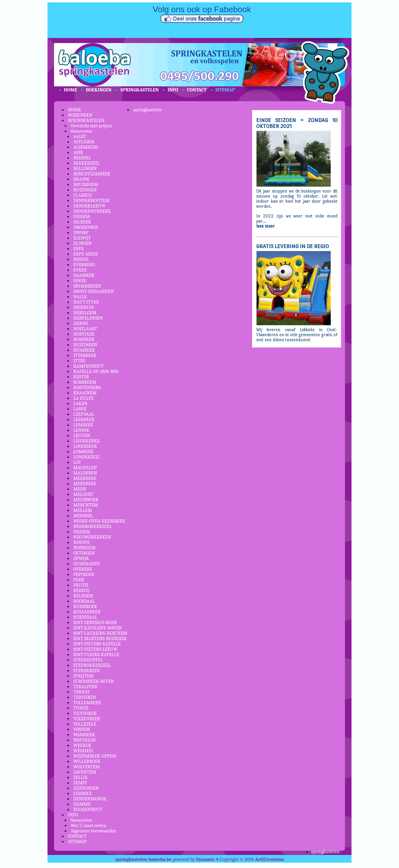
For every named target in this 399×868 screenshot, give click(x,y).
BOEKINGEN (99, 90)
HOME (70, 90)
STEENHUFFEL (88, 660)
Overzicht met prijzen (92, 126)
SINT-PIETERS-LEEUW (95, 649)
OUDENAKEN (87, 564)
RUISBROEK (85, 607)
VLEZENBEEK (87, 719)
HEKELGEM (85, 313)
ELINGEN (83, 243)
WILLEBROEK (87, 761)
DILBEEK (82, 222)
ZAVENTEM (85, 772)
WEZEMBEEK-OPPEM (95, 756)
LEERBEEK (84, 420)
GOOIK (80, 281)
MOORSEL (83, 516)
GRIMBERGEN (87, 286)
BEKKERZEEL (87, 163)
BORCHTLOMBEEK (92, 174)
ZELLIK (80, 777)
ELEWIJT (82, 238)
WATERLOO (84, 740)
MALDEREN (85, 473)
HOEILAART (85, 329)
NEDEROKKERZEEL (92, 526)
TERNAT (81, 692)
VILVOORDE (85, 713)
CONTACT (197, 90)
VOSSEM (82, 729)
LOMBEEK (83, 452)
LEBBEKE (83, 794)
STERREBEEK (87, 671)
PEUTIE (81, 585)
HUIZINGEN (85, 345)
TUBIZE (81, 708)
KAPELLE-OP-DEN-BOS (96, 372)
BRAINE (81, 179)
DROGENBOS (86, 227)
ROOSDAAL (84, 601)
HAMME (82, 804)
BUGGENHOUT (88, 810)
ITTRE (80, 361)
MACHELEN (85, 468)
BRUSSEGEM (86, 185)
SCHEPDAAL (85, 617)
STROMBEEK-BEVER (94, 681)
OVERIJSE (83, 569)
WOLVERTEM (87, 767)
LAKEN (80, 404)
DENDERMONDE (90, 799)
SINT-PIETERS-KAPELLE (97, 644)
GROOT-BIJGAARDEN (94, 291)
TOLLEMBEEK (87, 703)
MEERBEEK (85, 478)
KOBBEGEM (85, 382)
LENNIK (81, 430)
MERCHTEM (86, 505)
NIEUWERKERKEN (92, 537)
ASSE (78, 153)
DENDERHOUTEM (91, 201)
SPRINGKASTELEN (140, 90)
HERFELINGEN (88, 318)
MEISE (80, 489)
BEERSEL (82, 158)
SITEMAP (225, 90)
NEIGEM (82, 532)
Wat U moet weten (88, 826)
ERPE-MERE (85, 254)
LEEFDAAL (84, 414)
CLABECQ (83, 195)
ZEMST (80, 783)
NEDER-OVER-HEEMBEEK (99, 521)
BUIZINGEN (85, 190)
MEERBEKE (85, 484)
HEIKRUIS (84, 307)
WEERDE (82, 745)
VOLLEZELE (85, 724)
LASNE (80, 409)
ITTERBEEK (85, 356)
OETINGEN (84, 553)
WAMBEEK (84, 735)
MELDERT (83, 494)
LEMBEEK (83, 425)
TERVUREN (85, 697)
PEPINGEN (84, 575)
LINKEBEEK (85, 446)
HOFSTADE (84, 334)
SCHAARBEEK (87, 612)
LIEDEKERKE (86, 441)
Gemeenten (81, 131)
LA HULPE (83, 398)
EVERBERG (84, 265)
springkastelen (148, 110)
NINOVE (81, 542)
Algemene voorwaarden (93, 831)
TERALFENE (85, 687)
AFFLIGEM (84, 142)
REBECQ (81, 591)
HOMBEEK (84, 339)
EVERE (80, 270)
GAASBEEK (84, 275)
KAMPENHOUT (89, 366)
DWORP (81, 233)
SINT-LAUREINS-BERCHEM (100, 633)
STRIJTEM (83, 676)
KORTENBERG (87, 388)
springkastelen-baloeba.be (143, 859)
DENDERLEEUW (90, 206)
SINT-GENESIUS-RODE (95, 623)
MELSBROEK (86, 500)
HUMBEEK (84, 350)
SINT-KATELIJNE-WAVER (98, 628)
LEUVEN (82, 436)
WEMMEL (83, 751)
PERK (79, 580)
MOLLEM (83, 510)
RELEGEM (83, 596)
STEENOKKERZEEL (92, 665)
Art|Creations (269, 859)
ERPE (79, 249)
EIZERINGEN (86, 788)
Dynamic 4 (207, 859)
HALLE (80, 297)
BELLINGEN (85, 169)
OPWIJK (81, 558)
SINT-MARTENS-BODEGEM (100, 639)
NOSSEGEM (84, 548)
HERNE (81, 323)
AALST (80, 137)
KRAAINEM (85, 393)
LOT (77, 462)
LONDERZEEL (87, 457)
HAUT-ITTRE (86, 302)
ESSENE (81, 259)
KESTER (81, 377)
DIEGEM (82, 217)
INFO (173, 90)
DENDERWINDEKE (92, 211)
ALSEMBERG (86, 147)
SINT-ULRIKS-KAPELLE (96, 655)
